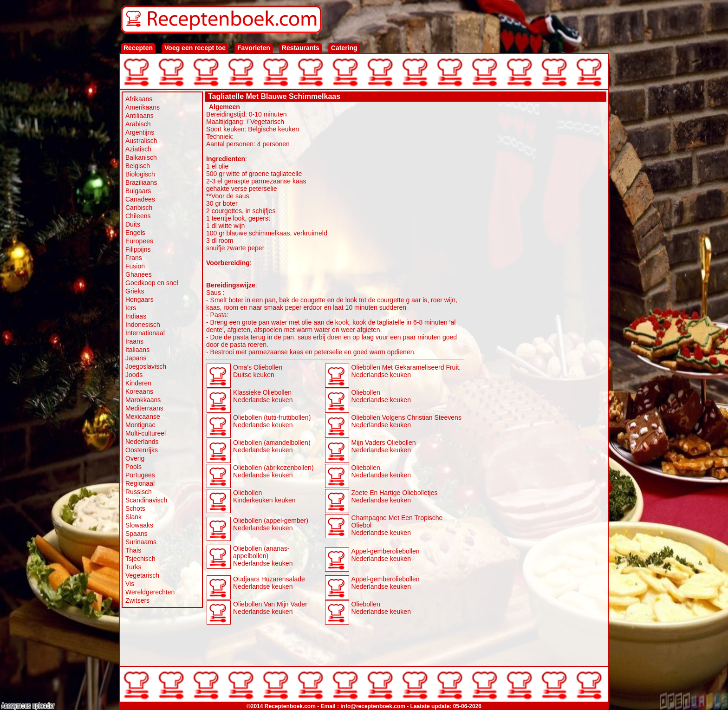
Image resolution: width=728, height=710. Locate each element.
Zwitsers (137, 600)
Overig (135, 458)
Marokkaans (143, 400)
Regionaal (140, 483)
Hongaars (140, 300)
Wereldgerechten (150, 592)
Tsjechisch (140, 559)
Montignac (140, 425)
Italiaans (137, 350)
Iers (131, 308)
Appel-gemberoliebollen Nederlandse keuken (386, 555)
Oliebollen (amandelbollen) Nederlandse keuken (272, 446)
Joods (134, 375)
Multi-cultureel (146, 433)
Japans (136, 358)
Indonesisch (143, 325)
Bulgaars (138, 191)
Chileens (138, 216)
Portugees (140, 475)
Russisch (139, 492)
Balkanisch (141, 157)
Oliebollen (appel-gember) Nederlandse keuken (271, 524)
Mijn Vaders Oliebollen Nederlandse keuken (384, 446)
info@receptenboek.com (373, 706)
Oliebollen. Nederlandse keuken (381, 471)
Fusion (135, 266)
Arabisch (138, 124)
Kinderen (138, 383)
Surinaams (141, 542)
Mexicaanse (143, 417)
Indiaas (136, 316)
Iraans (134, 341)
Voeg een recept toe (195, 48)
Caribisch (139, 208)
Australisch (141, 141)
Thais (133, 550)
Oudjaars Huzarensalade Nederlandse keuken (269, 583)
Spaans (136, 534)
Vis (130, 584)
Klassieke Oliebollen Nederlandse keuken (263, 396)
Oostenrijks (142, 450)
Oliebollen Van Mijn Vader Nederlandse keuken (270, 608)
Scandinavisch (146, 500)
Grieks (135, 291)
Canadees (140, 199)
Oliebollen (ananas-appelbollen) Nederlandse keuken (263, 556)
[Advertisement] (535, 242)
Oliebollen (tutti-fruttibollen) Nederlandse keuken (272, 421)
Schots (135, 508)
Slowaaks (139, 525)
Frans (134, 258)
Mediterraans (144, 408)
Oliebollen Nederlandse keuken (381, 396)
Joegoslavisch (146, 366)
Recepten (138, 48)
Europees (139, 241)
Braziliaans (141, 182)
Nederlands (142, 442)
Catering (344, 48)
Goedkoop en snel (152, 283)
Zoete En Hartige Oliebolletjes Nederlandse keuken (395, 496)
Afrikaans (139, 99)
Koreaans (139, 391)
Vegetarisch (142, 575)
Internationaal (145, 333)
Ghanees (139, 274)
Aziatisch (138, 149)
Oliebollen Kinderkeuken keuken (264, 496)
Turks (133, 567)
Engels (135, 233)
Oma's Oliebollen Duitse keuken (258, 371)
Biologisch (140, 174)
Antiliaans (140, 116)
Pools (133, 467)
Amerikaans (143, 107)
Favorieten (254, 48)
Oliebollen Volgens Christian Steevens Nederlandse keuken (406, 421)
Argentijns (140, 132)
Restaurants (301, 48)
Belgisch (138, 166)
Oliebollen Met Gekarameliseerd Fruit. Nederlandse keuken (406, 371)
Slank (133, 517)
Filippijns (138, 249)
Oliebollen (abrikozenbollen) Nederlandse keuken (273, 471)
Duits (133, 224)
